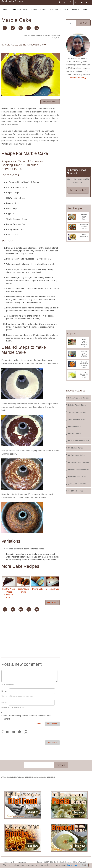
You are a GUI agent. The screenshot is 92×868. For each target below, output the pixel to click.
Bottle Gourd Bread (23, 584)
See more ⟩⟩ (53, 602)
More (87, 12)
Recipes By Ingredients (60, 12)
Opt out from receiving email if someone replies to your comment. (26, 717)
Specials (77, 12)
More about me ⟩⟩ (78, 78)
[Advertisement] (31, 638)
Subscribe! (78, 190)
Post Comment (52, 743)
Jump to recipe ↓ (50, 102)
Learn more (72, 865)
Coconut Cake (52, 583)
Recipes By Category (20, 12)
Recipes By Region (39, 12)
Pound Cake (38, 583)
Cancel (38, 724)
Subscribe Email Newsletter (76, 172)
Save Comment (52, 724)
